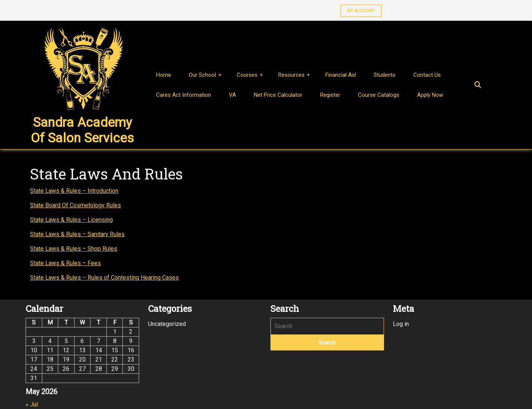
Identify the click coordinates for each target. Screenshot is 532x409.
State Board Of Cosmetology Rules (75, 205)
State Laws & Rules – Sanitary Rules (77, 234)
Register (330, 95)
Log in (401, 324)
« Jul (32, 404)
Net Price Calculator (278, 95)
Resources (291, 75)
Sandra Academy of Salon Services (82, 130)
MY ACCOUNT (358, 9)
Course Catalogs (379, 95)
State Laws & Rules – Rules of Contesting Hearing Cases (104, 278)
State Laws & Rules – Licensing (71, 220)
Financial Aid (341, 75)
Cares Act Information (184, 95)
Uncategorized (167, 324)
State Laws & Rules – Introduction (74, 191)
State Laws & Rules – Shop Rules (74, 249)
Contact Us (427, 75)
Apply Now (430, 95)
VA (232, 95)
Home (164, 75)
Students (385, 75)
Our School (202, 75)
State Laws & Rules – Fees (65, 263)
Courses (247, 75)
